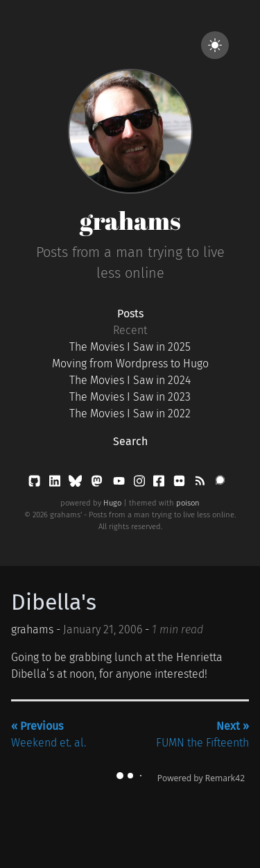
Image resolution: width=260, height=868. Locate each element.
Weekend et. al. (49, 734)
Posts (130, 314)
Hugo (112, 503)
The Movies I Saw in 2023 (130, 397)
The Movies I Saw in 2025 (130, 347)
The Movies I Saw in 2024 (130, 380)
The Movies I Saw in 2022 (130, 414)
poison (188, 503)
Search (130, 441)
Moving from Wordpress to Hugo (130, 364)
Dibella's (54, 602)
